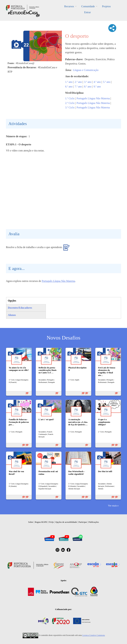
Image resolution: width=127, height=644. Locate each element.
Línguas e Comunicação (86, 70)
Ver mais (112, 506)
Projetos (106, 6)
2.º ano (78, 82)
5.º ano (107, 82)
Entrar (87, 12)
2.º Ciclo (70, 103)
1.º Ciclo (70, 98)
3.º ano (88, 82)
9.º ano (97, 87)
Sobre (31, 522)
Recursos (69, 6)
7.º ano (78, 87)
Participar (83, 522)
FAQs (51, 522)
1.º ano (69, 82)
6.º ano (69, 87)
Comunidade (88, 6)
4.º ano (97, 82)
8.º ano (88, 87)
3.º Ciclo (70, 107)
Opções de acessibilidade (66, 522)
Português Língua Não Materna (93, 98)
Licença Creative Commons (94, 635)
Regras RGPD (41, 522)
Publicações (94, 522)
